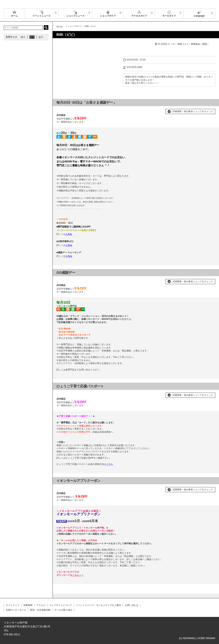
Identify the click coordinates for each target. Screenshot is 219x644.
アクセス (41, 605)
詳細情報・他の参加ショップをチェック (193, 111)
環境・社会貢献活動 (40, 610)
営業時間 (28, 605)
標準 (32, 37)
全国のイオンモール (16, 610)
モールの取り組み (63, 610)
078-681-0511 (12, 634)
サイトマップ (13, 605)
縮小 (23, 37)
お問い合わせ (132, 605)
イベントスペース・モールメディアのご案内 (98, 605)
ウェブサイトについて (61, 605)
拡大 (41, 37)
